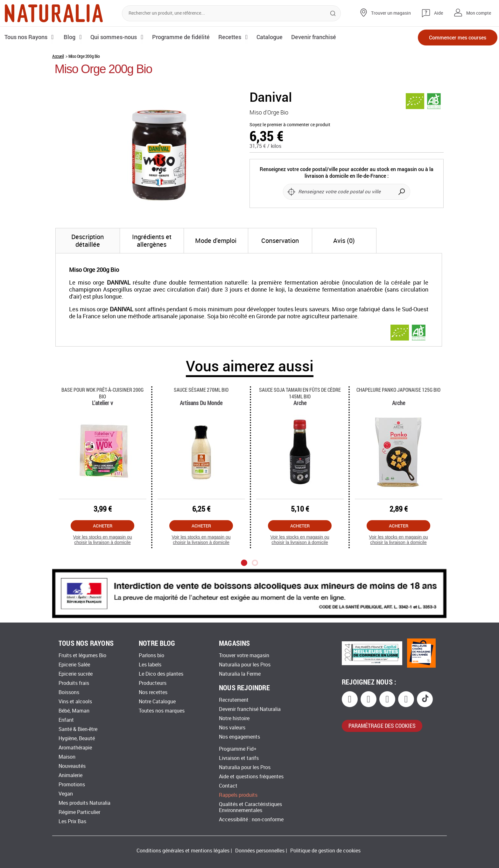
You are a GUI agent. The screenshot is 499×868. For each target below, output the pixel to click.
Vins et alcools (75, 702)
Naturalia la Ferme (240, 674)
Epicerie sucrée (76, 674)
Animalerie (70, 775)
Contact (228, 786)
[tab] (88, 241)
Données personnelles (260, 851)
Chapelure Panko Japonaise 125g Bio (398, 390)
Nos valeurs (232, 728)
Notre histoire (234, 718)
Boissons (69, 692)
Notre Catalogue (157, 702)
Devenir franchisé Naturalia (250, 709)
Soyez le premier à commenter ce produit (290, 125)
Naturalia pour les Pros (245, 665)
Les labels (150, 665)
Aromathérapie (75, 748)
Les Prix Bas (72, 821)
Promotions (72, 785)
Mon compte (479, 13)
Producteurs (153, 683)
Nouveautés (72, 766)
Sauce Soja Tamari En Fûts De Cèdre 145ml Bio (300, 393)
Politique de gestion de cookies (325, 851)
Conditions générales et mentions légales (183, 851)
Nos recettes (153, 692)
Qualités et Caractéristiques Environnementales (250, 807)
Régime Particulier (79, 812)
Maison (67, 757)
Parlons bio (151, 655)
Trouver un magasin (391, 13)
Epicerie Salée (74, 665)
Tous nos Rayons (26, 37)
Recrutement (234, 700)
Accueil (58, 56)
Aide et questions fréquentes (251, 777)
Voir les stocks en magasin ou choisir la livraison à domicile (102, 540)
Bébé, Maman (74, 711)
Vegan (66, 794)
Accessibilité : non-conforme (251, 820)
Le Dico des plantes (161, 674)
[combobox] (231, 13)
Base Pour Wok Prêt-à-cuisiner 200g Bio (102, 393)
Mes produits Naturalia (84, 803)
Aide (439, 13)
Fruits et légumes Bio (82, 655)
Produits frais (74, 683)
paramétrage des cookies (382, 726)
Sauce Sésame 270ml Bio (201, 390)
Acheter (103, 526)
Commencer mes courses (458, 37)
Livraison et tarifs (239, 758)
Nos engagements (239, 737)
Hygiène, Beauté (77, 738)
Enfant (66, 720)
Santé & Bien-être (78, 729)
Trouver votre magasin (244, 655)
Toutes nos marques (162, 711)
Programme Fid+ (238, 749)
